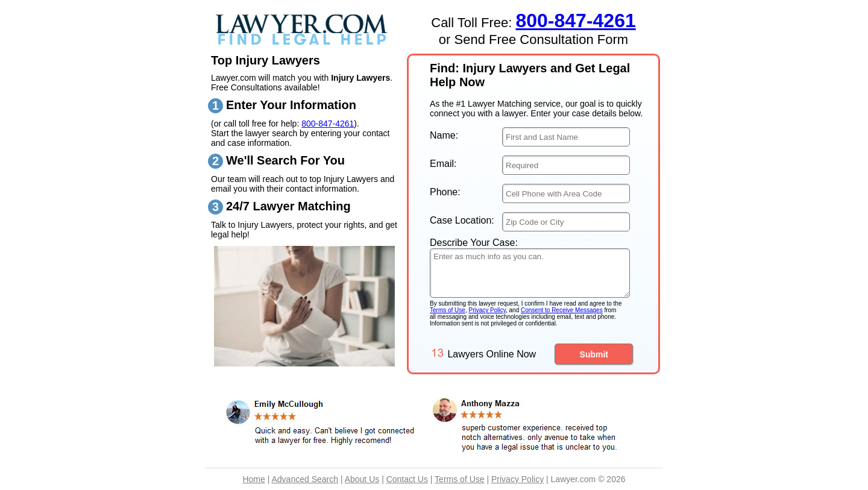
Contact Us (407, 479)
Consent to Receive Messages (562, 310)
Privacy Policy (487, 310)
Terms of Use (448, 310)
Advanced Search (305, 479)
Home (253, 479)
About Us (362, 479)
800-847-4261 (328, 124)
